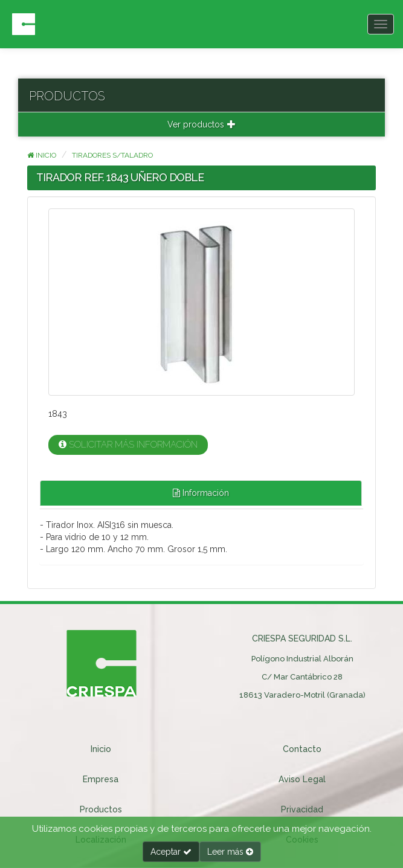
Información (201, 493)
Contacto (302, 749)
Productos (101, 809)
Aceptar (171, 852)
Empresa (101, 779)
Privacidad (302, 809)
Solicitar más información (128, 445)
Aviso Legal (302, 779)
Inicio (42, 155)
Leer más (230, 852)
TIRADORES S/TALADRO (112, 155)
